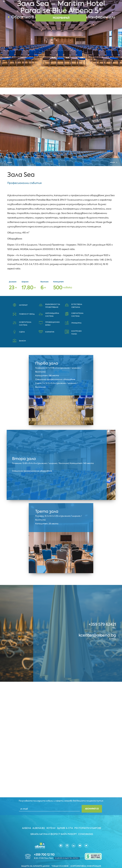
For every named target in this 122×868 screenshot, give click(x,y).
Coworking (86, 826)
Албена (26, 820)
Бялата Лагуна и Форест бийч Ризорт (54, 826)
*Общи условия (60, 857)
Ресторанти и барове (88, 820)
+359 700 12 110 (44, 846)
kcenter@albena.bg (97, 626)
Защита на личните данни (35, 857)
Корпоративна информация (86, 857)
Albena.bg (39, 820)
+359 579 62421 (102, 616)
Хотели (51, 820)
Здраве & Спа (65, 820)
